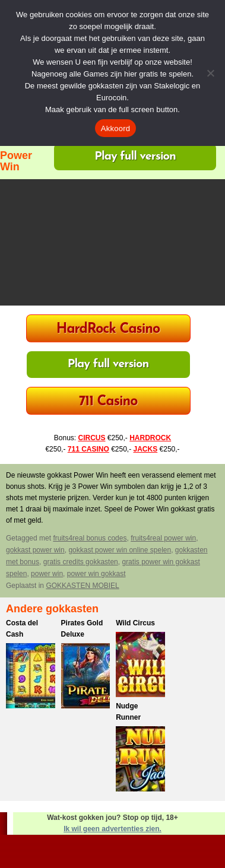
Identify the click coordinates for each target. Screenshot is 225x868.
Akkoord (115, 128)
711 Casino (108, 402)
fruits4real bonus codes (90, 538)
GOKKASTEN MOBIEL (82, 586)
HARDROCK (150, 438)
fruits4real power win (163, 538)
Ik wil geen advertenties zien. (113, 829)
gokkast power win (35, 550)
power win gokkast (96, 574)
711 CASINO (88, 449)
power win (47, 574)
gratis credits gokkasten (81, 562)
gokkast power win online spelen (120, 550)
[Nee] (210, 73)
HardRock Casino (108, 330)
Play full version (135, 157)
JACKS (146, 449)
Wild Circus (135, 623)
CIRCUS (91, 438)
